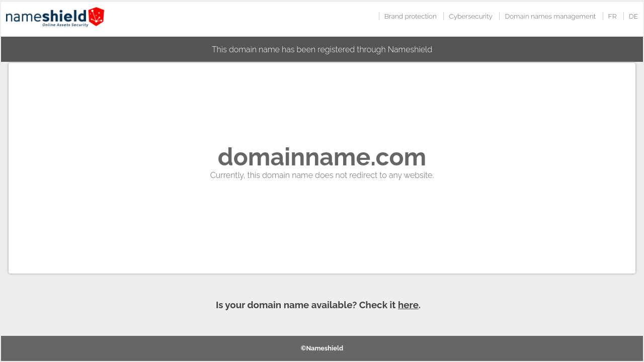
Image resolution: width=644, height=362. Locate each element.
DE (633, 16)
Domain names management (550, 16)
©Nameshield (322, 348)
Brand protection (411, 16)
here (408, 305)
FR (613, 16)
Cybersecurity (471, 16)
